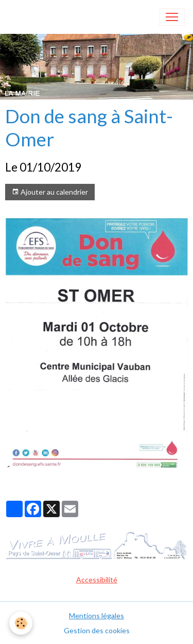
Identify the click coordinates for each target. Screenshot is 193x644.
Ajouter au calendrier (50, 192)
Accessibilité (97, 580)
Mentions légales (97, 615)
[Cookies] (21, 623)
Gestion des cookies (97, 630)
